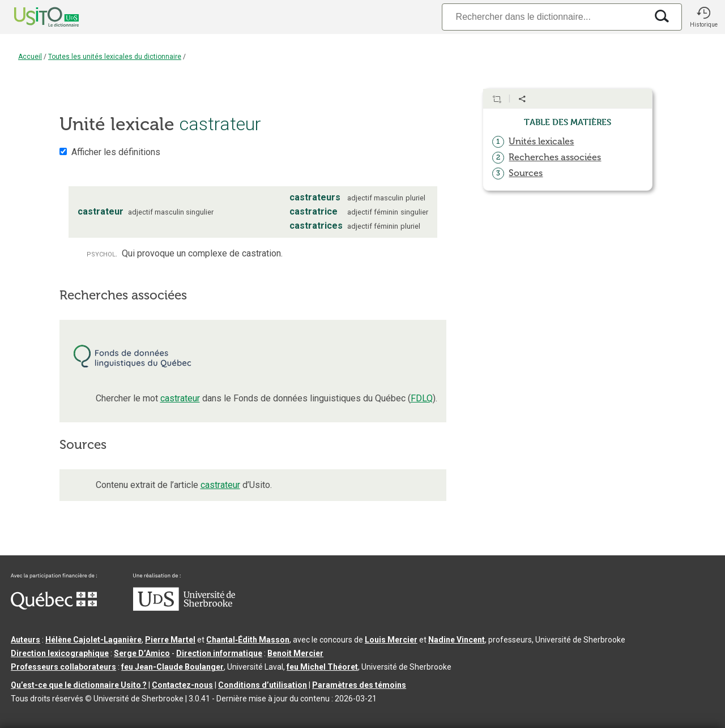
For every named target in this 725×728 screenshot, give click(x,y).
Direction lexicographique (60, 653)
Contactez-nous (182, 685)
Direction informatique (219, 653)
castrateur (180, 398)
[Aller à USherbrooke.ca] (184, 608)
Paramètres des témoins (359, 685)
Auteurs (25, 640)
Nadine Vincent (457, 640)
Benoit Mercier (295, 653)
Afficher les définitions (116, 152)
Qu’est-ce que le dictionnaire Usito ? (79, 685)
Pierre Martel (170, 640)
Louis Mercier (391, 640)
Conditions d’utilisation (263, 685)
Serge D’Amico (142, 653)
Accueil (30, 57)
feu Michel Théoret (322, 667)
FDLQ (422, 398)
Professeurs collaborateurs (63, 667)
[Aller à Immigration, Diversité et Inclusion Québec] (54, 607)
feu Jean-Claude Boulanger (172, 667)
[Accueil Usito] (34, 17)
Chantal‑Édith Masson (248, 640)
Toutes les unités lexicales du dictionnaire (115, 57)
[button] (703, 17)
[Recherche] (544, 17)
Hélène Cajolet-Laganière (93, 640)
